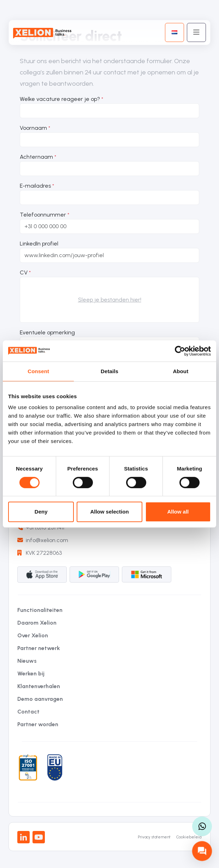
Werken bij (31, 673)
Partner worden (38, 724)
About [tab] (180, 371)
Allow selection (109, 512)
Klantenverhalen (39, 686)
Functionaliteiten (40, 610)
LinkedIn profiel (39, 244)
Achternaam (36, 157)
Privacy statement (154, 837)
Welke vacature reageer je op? (60, 99)
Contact (28, 712)
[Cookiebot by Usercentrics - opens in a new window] (180, 351)
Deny (41, 512)
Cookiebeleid (189, 837)
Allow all (178, 512)
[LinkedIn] (23, 837)
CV (24, 272)
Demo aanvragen (40, 699)
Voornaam (33, 128)
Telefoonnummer (43, 215)
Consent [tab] (38, 371)
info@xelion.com (43, 540)
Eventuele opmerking (47, 332)
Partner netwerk (39, 648)
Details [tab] (109, 371)
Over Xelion (33, 635)
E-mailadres (35, 186)
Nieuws (27, 661)
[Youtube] (39, 837)
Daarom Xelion (37, 623)
